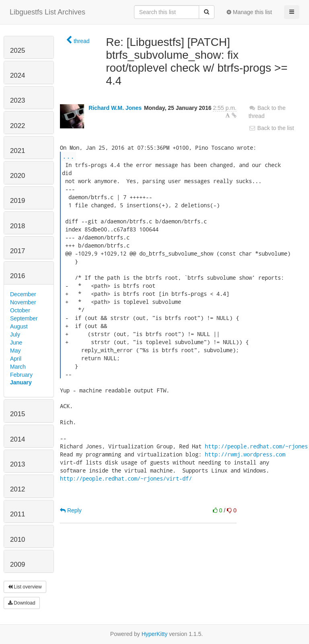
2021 (18, 151)
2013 (18, 464)
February (21, 375)
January (21, 382)
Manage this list (249, 12)
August (19, 326)
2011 (18, 514)
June (16, 343)
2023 (18, 100)
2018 (18, 226)
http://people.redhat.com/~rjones (256, 446)
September (24, 318)
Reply (71, 510)
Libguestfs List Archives (47, 12)
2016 (18, 276)
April (16, 359)
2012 (18, 489)
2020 (18, 176)
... (68, 156)
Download (22, 603)
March (18, 367)
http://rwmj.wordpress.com (245, 454)
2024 (18, 75)
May (15, 351)
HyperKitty (155, 634)
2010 (18, 540)
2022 (18, 126)
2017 (18, 251)
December (23, 294)
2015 (18, 414)
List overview (25, 587)
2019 (18, 201)
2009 (18, 565)
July (15, 334)
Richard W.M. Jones (115, 108)
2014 (18, 439)
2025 (18, 51)
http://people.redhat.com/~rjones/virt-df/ (126, 478)
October (20, 310)
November (23, 302)
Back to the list (271, 128)
